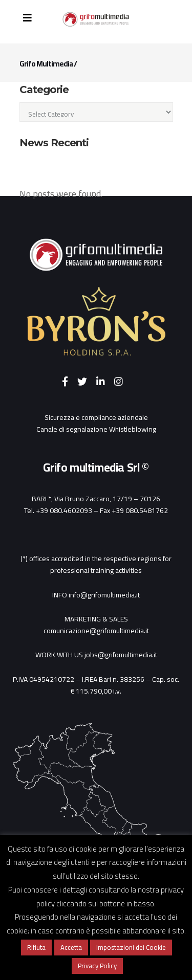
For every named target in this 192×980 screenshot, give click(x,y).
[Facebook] (70, 382)
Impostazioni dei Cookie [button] (131, 947)
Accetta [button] (71, 947)
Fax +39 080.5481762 (134, 510)
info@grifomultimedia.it (104, 595)
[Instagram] (122, 382)
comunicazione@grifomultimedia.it (96, 631)
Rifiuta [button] (36, 947)
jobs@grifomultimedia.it (121, 655)
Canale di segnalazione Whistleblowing (96, 429)
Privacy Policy (97, 966)
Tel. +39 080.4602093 (58, 510)
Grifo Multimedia (46, 64)
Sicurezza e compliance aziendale (96, 417)
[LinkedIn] (105, 382)
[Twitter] (87, 382)
